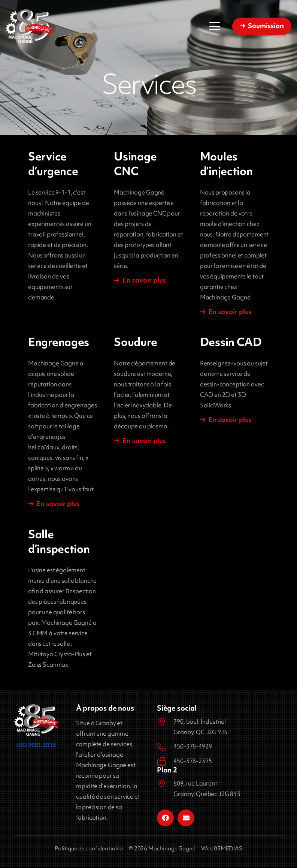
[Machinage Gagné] (29, 26)
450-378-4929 (193, 746)
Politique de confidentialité (89, 849)
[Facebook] (165, 818)
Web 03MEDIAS (222, 849)
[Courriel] (186, 818)
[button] (215, 26)
